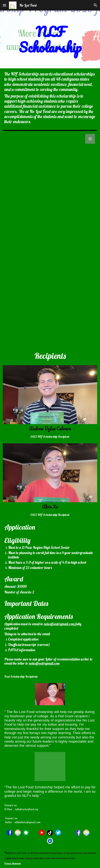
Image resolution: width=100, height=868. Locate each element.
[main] (50, 39)
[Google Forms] (50, 240)
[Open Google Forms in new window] (90, 139)
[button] (4, 5)
